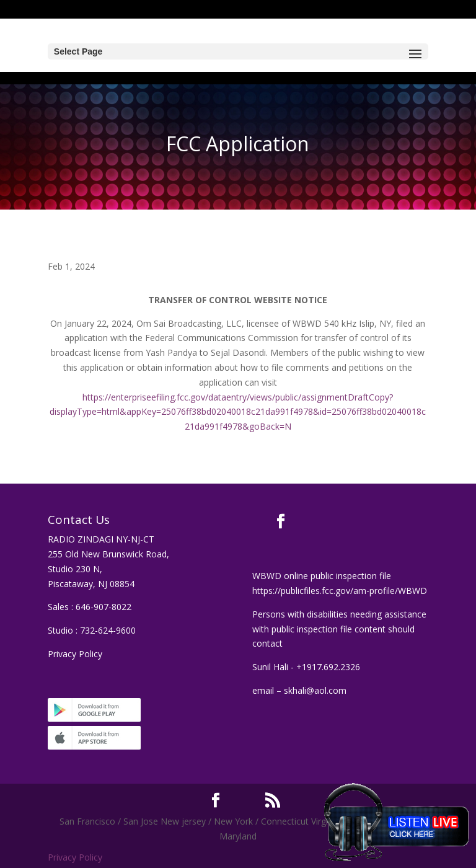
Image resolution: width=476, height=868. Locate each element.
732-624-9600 (108, 630)
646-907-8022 (104, 607)
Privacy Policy (75, 654)
